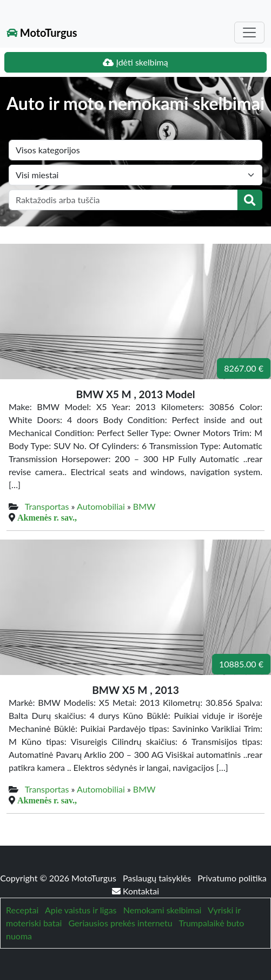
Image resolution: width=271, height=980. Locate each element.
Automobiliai (101, 506)
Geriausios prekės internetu (121, 923)
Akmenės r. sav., (47, 517)
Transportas (47, 506)
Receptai (22, 910)
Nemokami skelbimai (162, 910)
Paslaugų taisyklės (158, 878)
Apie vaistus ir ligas (81, 910)
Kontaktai (135, 891)
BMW (144, 506)
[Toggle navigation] (249, 33)
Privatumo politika (232, 878)
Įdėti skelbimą (135, 62)
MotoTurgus (42, 33)
